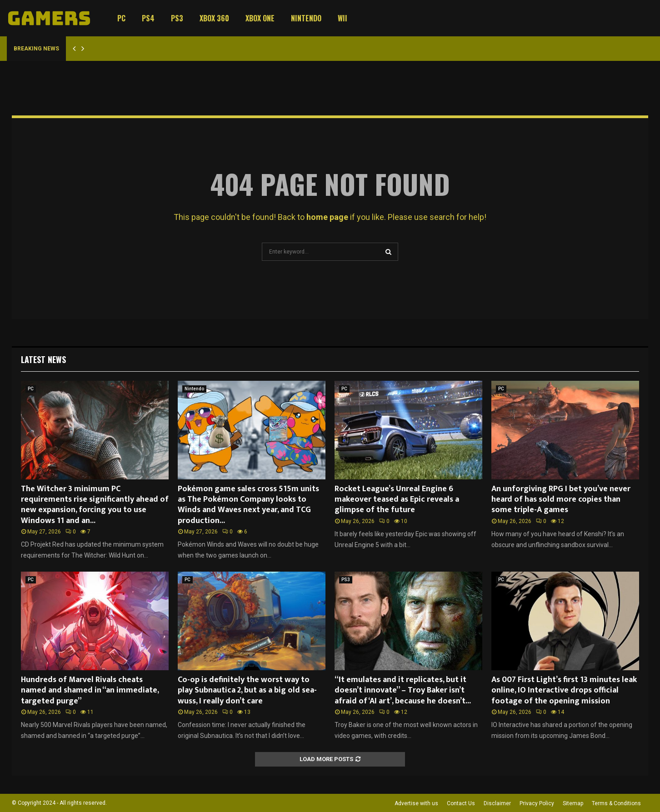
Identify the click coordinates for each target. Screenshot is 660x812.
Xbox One (260, 18)
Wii (342, 18)
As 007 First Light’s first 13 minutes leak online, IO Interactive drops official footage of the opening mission (564, 690)
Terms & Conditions (616, 803)
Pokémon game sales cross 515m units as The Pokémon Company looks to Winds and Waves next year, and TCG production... (248, 505)
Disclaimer (497, 803)
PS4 (148, 18)
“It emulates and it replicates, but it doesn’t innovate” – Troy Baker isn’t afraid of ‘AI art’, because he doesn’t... (403, 690)
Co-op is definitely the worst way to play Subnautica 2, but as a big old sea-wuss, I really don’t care (247, 690)
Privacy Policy (537, 803)
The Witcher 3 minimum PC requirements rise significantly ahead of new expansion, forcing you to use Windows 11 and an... (95, 505)
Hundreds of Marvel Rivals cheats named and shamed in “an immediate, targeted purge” (90, 690)
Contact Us (461, 803)
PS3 (177, 18)
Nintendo (306, 18)
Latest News (43, 359)
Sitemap (573, 803)
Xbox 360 (214, 18)
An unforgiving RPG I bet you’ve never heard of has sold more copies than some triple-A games (561, 500)
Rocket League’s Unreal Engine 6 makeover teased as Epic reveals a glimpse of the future (397, 500)
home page (327, 217)
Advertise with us (416, 803)
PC (121, 18)
